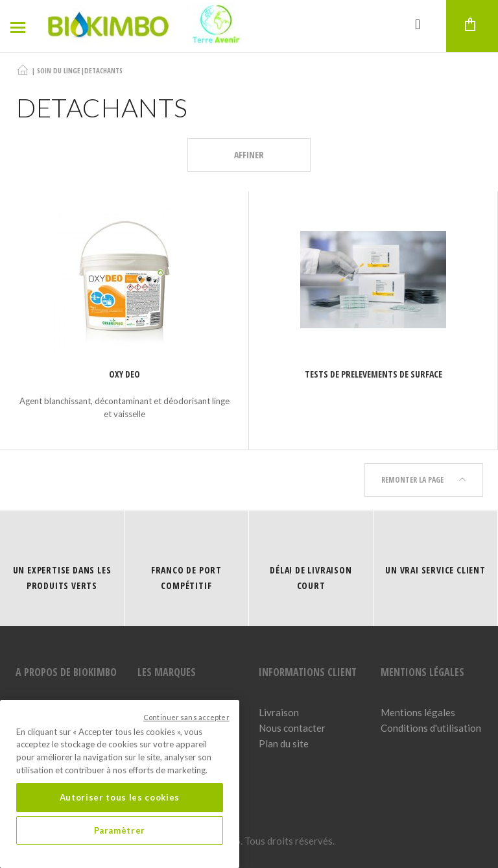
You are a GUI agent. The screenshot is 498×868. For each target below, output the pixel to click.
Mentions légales (418, 712)
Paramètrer (120, 830)
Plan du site (284, 743)
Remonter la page (424, 480)
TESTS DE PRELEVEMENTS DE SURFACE (373, 374)
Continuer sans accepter (186, 717)
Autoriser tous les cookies (120, 797)
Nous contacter (292, 728)
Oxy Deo (124, 374)
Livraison (279, 712)
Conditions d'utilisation (431, 728)
